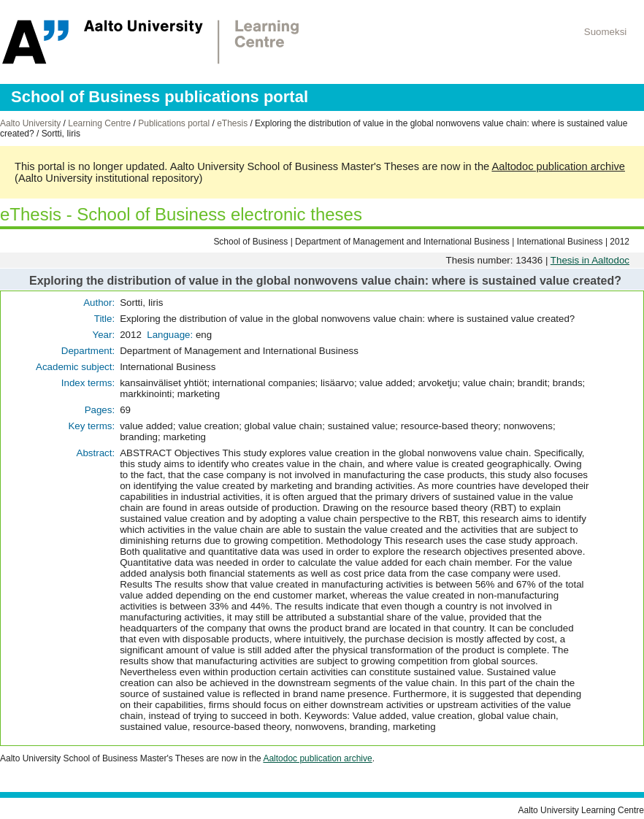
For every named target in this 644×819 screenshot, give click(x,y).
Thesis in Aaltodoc (590, 260)
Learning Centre (99, 123)
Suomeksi (606, 32)
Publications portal (174, 123)
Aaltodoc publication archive (558, 166)
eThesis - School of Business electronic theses (181, 214)
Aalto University (30, 123)
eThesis (232, 123)
